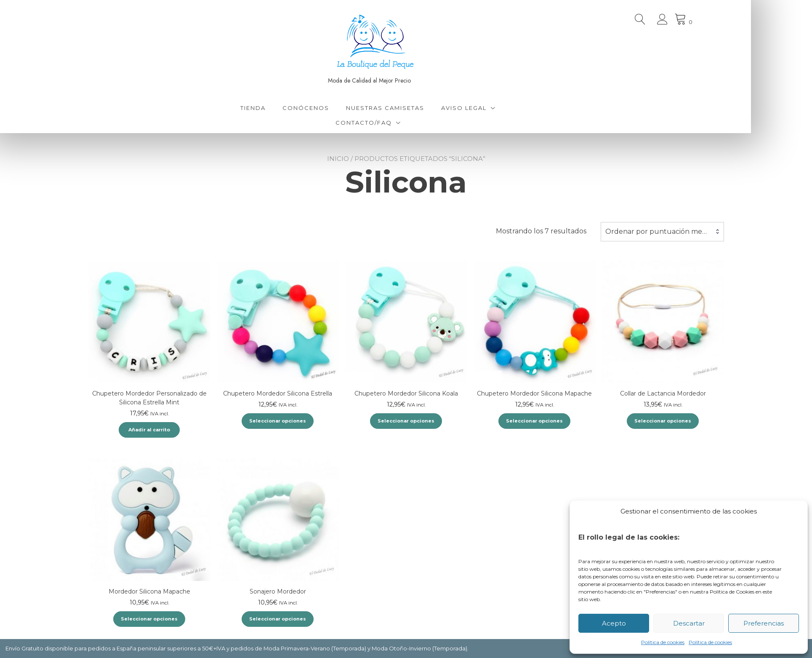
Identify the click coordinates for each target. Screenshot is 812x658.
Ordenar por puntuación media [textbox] (659, 231)
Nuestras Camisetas (416, 108)
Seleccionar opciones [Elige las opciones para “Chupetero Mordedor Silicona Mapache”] (534, 421)
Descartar (689, 623)
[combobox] (662, 232)
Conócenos (337, 108)
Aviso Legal (495, 108)
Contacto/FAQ (394, 123)
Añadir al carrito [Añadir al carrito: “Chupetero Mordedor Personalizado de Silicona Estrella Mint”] (149, 430)
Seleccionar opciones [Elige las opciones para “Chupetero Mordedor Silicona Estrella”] (278, 421)
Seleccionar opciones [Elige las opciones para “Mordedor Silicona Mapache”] (149, 619)
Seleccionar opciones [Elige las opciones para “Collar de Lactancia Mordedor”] (663, 421)
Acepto (614, 623)
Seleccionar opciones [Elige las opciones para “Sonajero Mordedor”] (278, 619)
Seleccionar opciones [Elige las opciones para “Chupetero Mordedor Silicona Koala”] (406, 421)
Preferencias (764, 623)
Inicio (338, 159)
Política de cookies (663, 642)
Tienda (284, 108)
